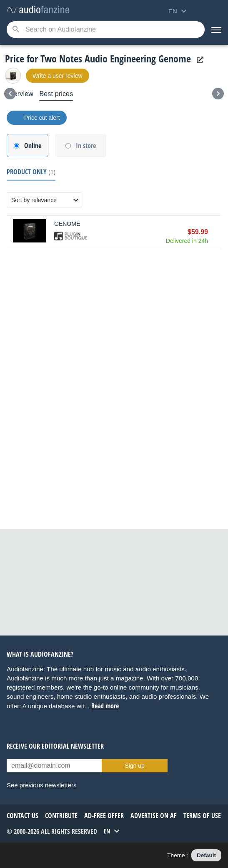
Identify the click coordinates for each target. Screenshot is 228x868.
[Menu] (216, 30)
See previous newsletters (42, 785)
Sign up (134, 766)
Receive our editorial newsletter (55, 746)
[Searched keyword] (106, 30)
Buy (217, 232)
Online (33, 146)
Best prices (56, 94)
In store (86, 146)
